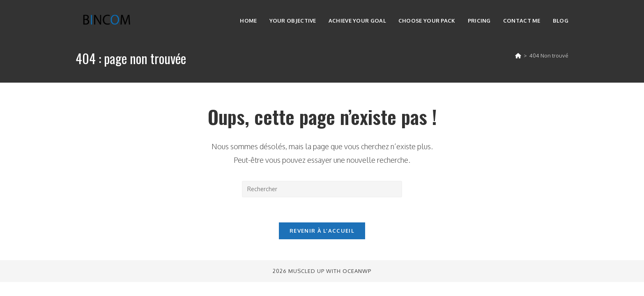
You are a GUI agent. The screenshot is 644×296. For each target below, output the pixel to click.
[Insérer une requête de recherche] (322, 189)
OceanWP (357, 271)
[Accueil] (518, 55)
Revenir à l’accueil (322, 231)
